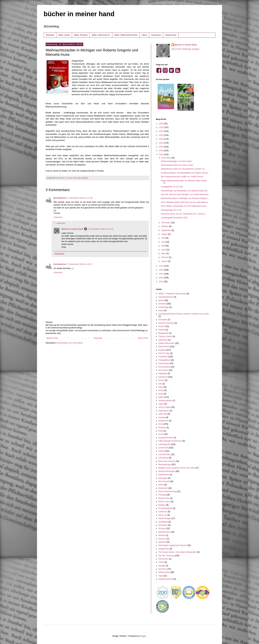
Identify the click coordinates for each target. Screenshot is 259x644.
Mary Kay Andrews (167, 461)
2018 (162, 155)
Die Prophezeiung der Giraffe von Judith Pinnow (182, 177)
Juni (163, 242)
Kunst (161, 434)
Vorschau (163, 569)
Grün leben (163, 370)
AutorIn (162, 326)
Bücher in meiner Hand (72, 229)
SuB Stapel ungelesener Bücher (173, 545)
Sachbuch (163, 512)
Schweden (163, 525)
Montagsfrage (164, 465)
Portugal (162, 495)
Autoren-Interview (166, 323)
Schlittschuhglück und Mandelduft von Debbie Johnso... (185, 173)
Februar (165, 257)
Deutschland (164, 347)
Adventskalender (166, 297)
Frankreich (163, 357)
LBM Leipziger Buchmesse (170, 441)
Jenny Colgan (164, 407)
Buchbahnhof (60, 198)
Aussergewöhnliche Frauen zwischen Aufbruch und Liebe (184, 314)
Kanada (162, 417)
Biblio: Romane (81, 35)
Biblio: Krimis (64, 35)
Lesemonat (163, 448)
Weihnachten (164, 572)
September (166, 230)
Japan (161, 404)
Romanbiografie (165, 508)
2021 (162, 143)
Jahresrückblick (165, 401)
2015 (162, 274)
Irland (161, 387)
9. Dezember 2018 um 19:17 (80, 264)
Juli (163, 238)
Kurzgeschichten (166, 438)
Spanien (162, 542)
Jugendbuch (164, 411)
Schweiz (162, 528)
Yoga (161, 576)
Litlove (161, 451)
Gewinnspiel (164, 363)
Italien (161, 397)
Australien (163, 320)
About (144, 35)
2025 (162, 127)
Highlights (163, 373)
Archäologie (164, 307)
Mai (163, 246)
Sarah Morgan (165, 518)
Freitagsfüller (164, 360)
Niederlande (164, 475)
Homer (161, 380)
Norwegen (163, 478)
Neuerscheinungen (167, 471)
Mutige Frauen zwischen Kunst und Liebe (177, 468)
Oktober (165, 226)
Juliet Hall (163, 414)
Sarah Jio (163, 515)
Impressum (156, 35)
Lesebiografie (164, 444)
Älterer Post (143, 338)
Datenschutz (171, 35)
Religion (162, 505)
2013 (162, 282)
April (164, 250)
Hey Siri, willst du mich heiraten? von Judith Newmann (185, 195)
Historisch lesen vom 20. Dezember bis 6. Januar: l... (184, 214)
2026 (162, 124)
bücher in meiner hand (79, 14)
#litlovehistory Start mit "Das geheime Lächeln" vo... (184, 169)
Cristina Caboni (165, 336)
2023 (162, 135)
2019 (162, 151)
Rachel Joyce (164, 502)
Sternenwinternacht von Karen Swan (177, 165)
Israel (161, 394)
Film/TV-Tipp (164, 353)
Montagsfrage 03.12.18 (171, 210)
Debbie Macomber (166, 343)
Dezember (166, 158)
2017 (162, 266)
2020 (162, 147)
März (164, 254)
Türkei (161, 562)
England (162, 350)
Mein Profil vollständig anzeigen (186, 49)
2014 (162, 278)
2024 (162, 131)
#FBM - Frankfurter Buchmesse (172, 294)
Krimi (161, 424)
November (166, 223)
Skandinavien (164, 532)
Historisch (163, 377)
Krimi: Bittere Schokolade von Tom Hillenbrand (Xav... (184, 206)
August (165, 234)
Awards (162, 330)
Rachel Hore (164, 498)
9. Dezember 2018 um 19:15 (101, 229)
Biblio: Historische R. (101, 35)
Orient (161, 485)
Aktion (161, 300)
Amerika (162, 304)
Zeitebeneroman (166, 579)
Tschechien (163, 559)
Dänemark (163, 340)
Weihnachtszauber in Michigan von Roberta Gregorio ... (185, 198)
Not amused (164, 481)
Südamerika (164, 549)
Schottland (163, 522)
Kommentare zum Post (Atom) (70, 343)
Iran (160, 384)
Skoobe (162, 535)
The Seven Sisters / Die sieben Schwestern (177, 552)
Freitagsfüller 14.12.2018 (172, 187)
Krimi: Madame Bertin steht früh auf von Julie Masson (184, 202)
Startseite (50, 35)
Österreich (163, 488)
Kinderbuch (163, 421)
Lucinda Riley (164, 454)
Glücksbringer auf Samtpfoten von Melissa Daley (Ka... (185, 191)
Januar (165, 261)
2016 (162, 270)
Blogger (143, 636)
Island (161, 390)
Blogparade (163, 333)
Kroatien (162, 428)
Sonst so (162, 539)
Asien (161, 311)
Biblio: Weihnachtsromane (126, 35)
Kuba (161, 431)
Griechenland (164, 367)
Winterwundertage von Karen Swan (176, 161)
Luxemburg (163, 458)
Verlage (162, 566)
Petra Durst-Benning (167, 491)
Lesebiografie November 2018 (174, 218)
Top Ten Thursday (166, 556)
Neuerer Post (52, 338)
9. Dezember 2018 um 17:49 (80, 198)
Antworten (58, 217)
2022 (162, 139)
